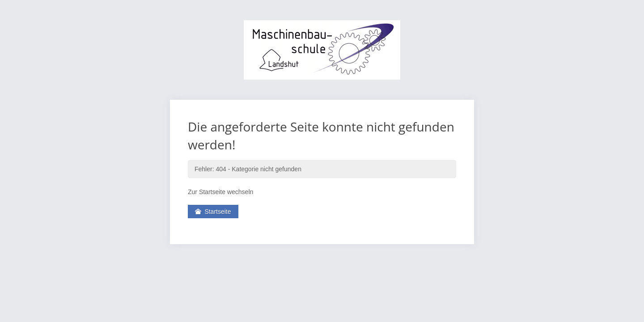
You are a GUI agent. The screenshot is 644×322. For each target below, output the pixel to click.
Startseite (213, 212)
